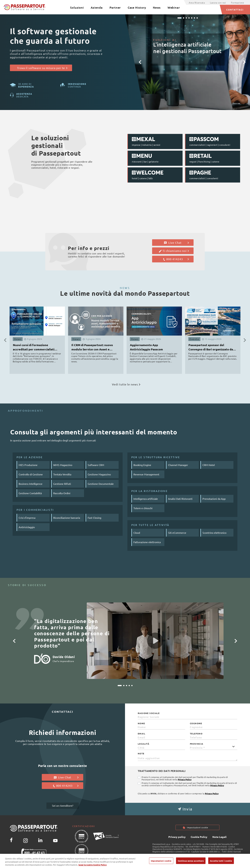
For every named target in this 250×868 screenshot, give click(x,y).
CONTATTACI (235, 10)
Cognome (196, 723)
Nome (141, 723)
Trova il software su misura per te (42, 68)
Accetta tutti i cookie (221, 862)
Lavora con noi (218, 3)
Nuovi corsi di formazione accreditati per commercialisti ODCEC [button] (34, 348)
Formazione (238, 3)
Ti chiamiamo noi (174, 251)
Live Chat (176, 243)
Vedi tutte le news (126, 384)
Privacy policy (177, 837)
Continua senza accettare (191, 862)
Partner (115, 7)
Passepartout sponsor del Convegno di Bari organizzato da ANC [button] (211, 348)
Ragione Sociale (149, 713)
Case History (137, 7)
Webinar (174, 7)
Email (142, 734)
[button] (140, 62)
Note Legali (219, 837)
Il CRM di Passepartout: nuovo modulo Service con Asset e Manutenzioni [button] (92, 348)
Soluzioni (77, 7)
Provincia (197, 744)
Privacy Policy (185, 779)
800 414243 (176, 259)
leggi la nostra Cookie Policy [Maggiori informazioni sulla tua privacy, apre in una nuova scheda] (93, 866)
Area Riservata (197, 3)
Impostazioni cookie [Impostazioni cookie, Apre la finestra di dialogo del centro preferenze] (161, 862)
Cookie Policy (199, 837)
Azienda (97, 7)
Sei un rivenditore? (63, 806)
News (157, 7)
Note (141, 754)
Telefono (196, 734)
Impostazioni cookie (197, 827)
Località (143, 744)
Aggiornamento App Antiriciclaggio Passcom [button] (146, 347)
